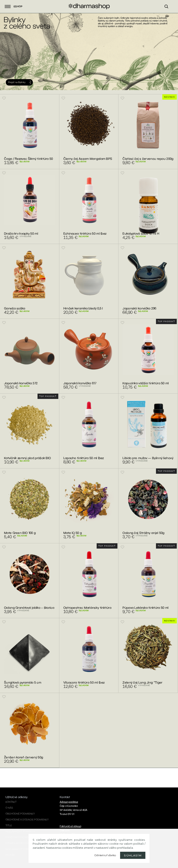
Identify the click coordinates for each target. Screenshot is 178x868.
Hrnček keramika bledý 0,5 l (83, 308)
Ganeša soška (15, 308)
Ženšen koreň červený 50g (24, 757)
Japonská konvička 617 (80, 383)
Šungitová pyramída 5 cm (23, 682)
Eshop (14, 7)
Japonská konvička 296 (139, 308)
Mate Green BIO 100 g (20, 533)
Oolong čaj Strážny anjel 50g (143, 533)
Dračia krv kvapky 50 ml (21, 234)
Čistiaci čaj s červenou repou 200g (148, 159)
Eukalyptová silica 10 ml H (141, 234)
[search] (168, 11)
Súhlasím (133, 855)
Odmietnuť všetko (105, 855)
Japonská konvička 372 (21, 383)
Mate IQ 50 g (73, 533)
